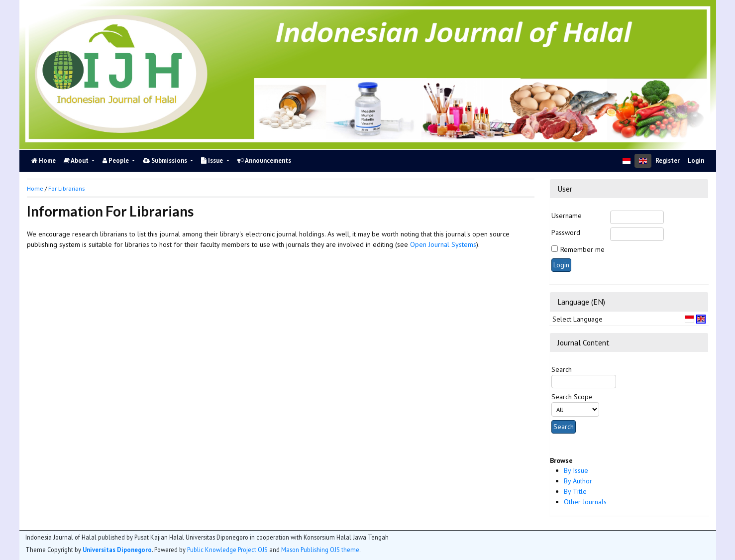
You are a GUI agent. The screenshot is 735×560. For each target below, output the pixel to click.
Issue (213, 161)
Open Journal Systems (443, 244)
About (77, 161)
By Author (578, 481)
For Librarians (66, 188)
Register (668, 161)
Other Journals (585, 502)
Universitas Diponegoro (117, 550)
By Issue (576, 470)
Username (567, 216)
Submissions (166, 161)
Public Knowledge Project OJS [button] (227, 550)
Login (696, 161)
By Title (575, 491)
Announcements (264, 161)
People (116, 161)
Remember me (582, 249)
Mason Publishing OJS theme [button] (320, 550)
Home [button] (35, 188)
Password (566, 232)
